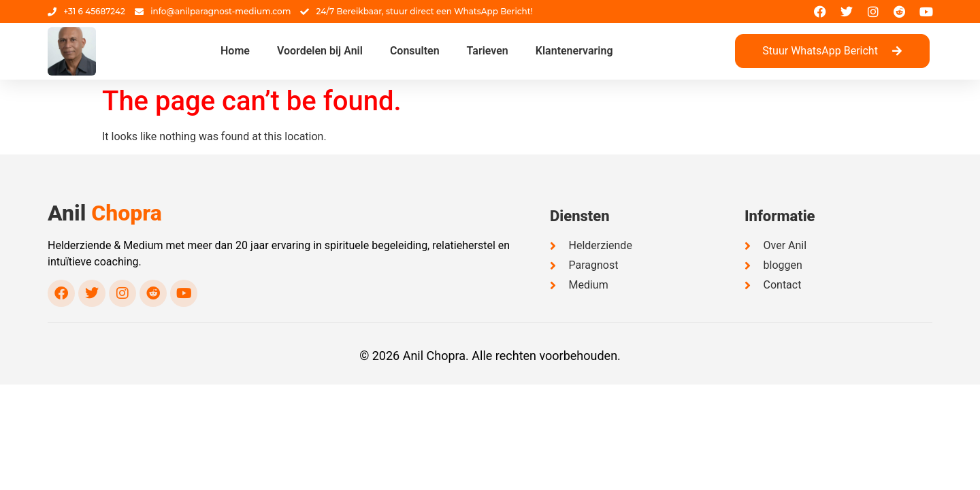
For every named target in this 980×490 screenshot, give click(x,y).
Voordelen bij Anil (320, 51)
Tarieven (488, 51)
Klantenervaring (574, 51)
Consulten (415, 51)
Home (235, 51)
